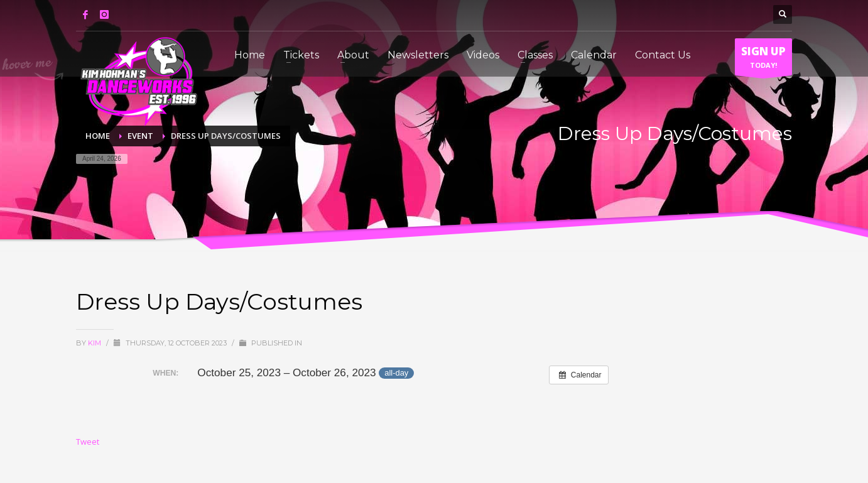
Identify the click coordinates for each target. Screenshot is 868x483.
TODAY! (763, 60)
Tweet (88, 442)
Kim (95, 343)
